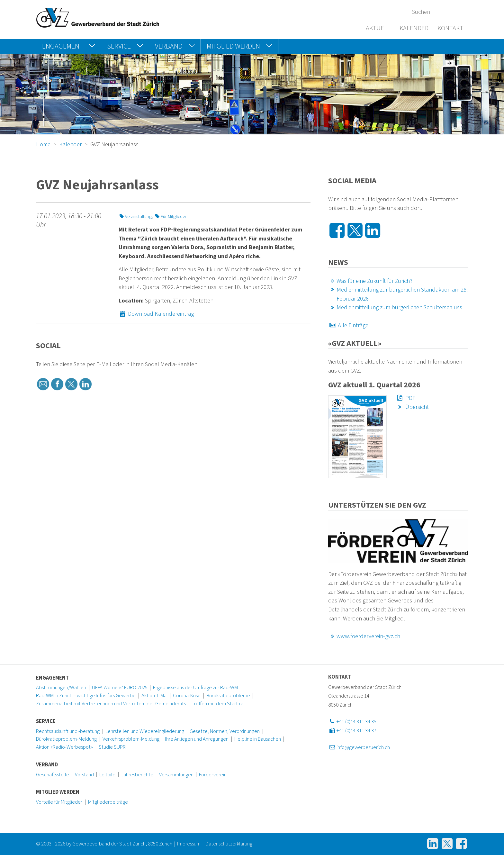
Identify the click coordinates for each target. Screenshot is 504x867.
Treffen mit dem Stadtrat (218, 704)
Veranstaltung (135, 217)
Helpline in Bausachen (258, 739)
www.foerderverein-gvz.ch (364, 636)
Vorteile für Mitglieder (59, 802)
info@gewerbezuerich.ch (359, 747)
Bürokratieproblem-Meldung (66, 739)
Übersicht (412, 407)
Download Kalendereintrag (156, 314)
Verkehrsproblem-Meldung (131, 739)
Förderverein (213, 775)
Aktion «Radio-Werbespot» (64, 747)
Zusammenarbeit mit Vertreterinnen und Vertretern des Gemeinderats (111, 704)
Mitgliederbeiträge (108, 802)
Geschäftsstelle (53, 775)
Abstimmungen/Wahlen (61, 688)
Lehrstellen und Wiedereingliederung (145, 731)
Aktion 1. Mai (154, 696)
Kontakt (450, 28)
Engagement (52, 678)
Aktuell (378, 28)
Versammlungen (176, 775)
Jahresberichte (137, 775)
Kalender (414, 28)
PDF (405, 398)
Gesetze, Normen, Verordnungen (225, 731)
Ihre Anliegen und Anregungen (197, 739)
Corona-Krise (187, 696)
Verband (47, 765)
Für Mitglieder (170, 217)
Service (46, 721)
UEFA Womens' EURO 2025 (120, 688)
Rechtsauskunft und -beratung (68, 731)
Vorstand (84, 775)
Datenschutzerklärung (229, 844)
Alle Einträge (348, 325)
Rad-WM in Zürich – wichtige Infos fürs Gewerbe (86, 696)
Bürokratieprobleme (228, 696)
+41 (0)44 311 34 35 (352, 722)
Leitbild (107, 775)
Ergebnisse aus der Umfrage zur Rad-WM (195, 688)
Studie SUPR (112, 747)
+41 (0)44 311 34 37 (352, 731)
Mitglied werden (58, 792)
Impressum (189, 844)
